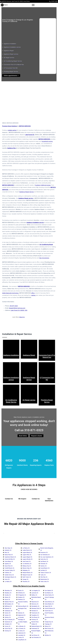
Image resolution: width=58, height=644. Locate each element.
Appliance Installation (11, 355)
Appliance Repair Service (27, 192)
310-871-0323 (14, 306)
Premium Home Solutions (10, 126)
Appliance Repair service (26, 198)
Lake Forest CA (30, 135)
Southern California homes (43, 185)
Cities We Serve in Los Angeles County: (29, 586)
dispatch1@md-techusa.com (17, 308)
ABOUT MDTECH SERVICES (10, 123)
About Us (22, 317)
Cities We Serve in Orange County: (29, 544)
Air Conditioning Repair (46, 245)
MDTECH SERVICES (25, 126)
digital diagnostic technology (10, 293)
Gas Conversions (44, 258)
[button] (4, 534)
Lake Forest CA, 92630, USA (19, 311)
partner (34, 296)
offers (33, 293)
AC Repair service (29, 400)
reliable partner (12, 130)
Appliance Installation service (35, 223)
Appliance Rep (11, 148)
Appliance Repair (29, 355)
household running (47, 142)
